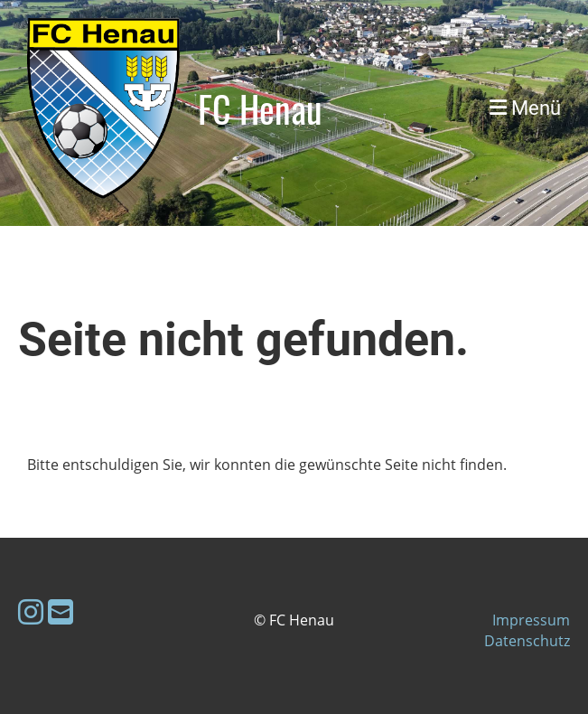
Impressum (531, 620)
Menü (525, 108)
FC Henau (260, 108)
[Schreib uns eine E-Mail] (61, 611)
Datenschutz (527, 641)
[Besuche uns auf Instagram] (31, 611)
